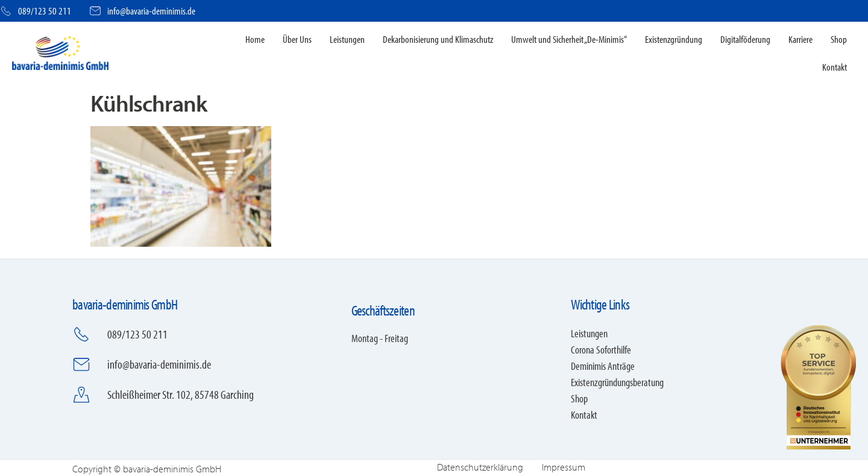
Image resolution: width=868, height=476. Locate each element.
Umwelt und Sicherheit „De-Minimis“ (569, 39)
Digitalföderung (745, 39)
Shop (839, 39)
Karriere (800, 39)
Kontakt (835, 67)
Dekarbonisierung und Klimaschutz (438, 39)
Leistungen (347, 39)
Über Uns (297, 39)
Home (255, 39)
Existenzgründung (674, 39)
